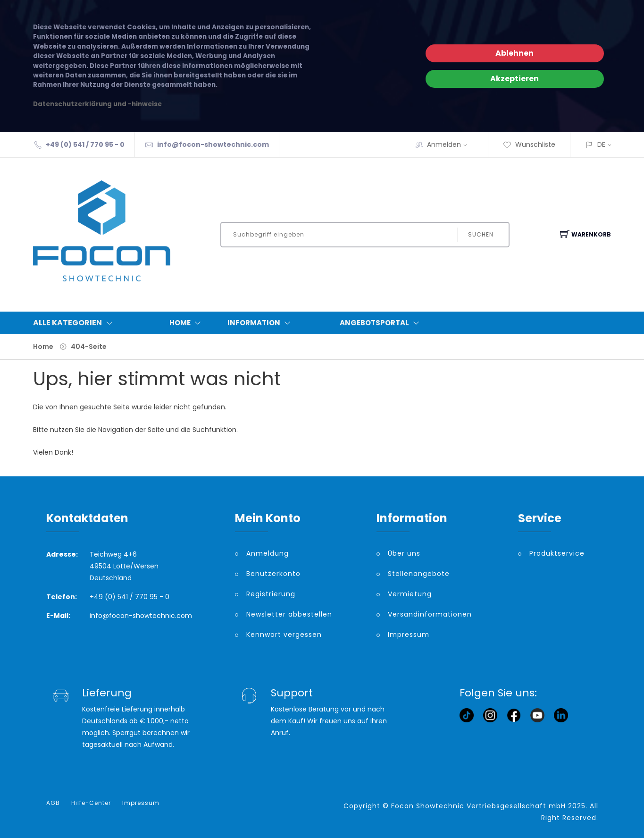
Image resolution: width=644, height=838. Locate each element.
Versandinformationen (430, 614)
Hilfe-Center (91, 803)
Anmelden (450, 144)
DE (601, 144)
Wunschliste (529, 144)
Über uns (404, 553)
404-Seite (89, 347)
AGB (53, 803)
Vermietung (410, 594)
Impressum (409, 635)
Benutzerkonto (273, 574)
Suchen (481, 234)
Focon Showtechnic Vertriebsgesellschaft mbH (478, 806)
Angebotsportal (381, 323)
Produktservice (557, 553)
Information (261, 323)
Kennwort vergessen (284, 635)
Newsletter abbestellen (289, 614)
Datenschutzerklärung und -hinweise (97, 104)
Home (187, 323)
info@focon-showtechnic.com (213, 144)
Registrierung (271, 594)
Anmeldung (268, 553)
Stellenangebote (419, 574)
